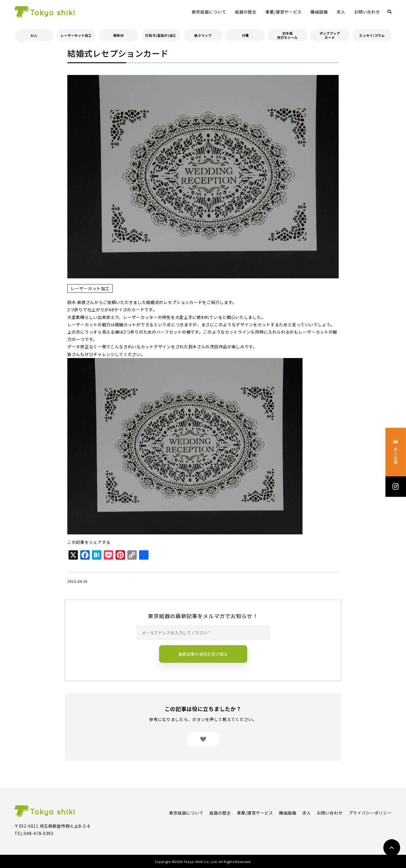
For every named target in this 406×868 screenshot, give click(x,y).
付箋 (245, 35)
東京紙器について (209, 12)
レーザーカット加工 (76, 35)
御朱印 (118, 35)
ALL (34, 35)
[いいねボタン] (203, 739)
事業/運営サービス (284, 12)
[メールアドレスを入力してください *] (203, 633)
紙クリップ (203, 35)
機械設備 (319, 12)
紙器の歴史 (246, 12)
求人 (341, 12)
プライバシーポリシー (370, 813)
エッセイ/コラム (372, 35)
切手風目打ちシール (288, 35)
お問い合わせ (367, 12)
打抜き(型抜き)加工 (161, 35)
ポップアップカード (330, 35)
